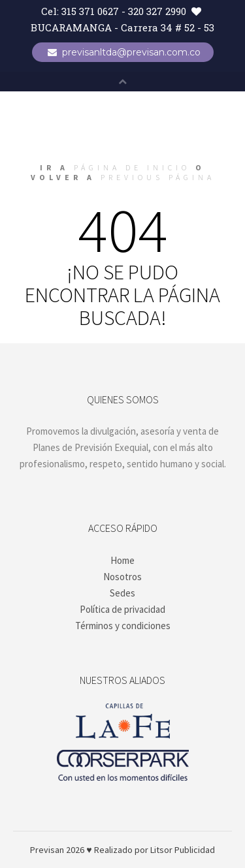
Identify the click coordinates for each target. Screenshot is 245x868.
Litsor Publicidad (183, 850)
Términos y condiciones (123, 626)
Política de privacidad (122, 609)
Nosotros (122, 577)
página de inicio (132, 167)
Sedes (122, 593)
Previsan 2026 (57, 850)
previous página (158, 177)
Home (122, 560)
